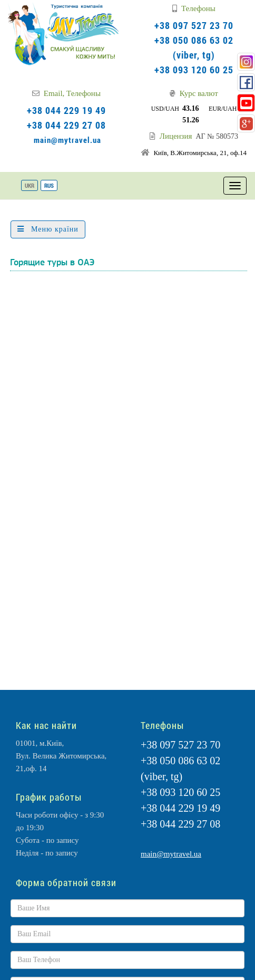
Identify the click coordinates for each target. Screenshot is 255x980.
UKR (30, 185)
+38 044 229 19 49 (66, 110)
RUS (49, 185)
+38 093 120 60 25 (194, 70)
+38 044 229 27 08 (66, 125)
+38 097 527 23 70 (194, 25)
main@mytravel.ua (67, 140)
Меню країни (48, 229)
